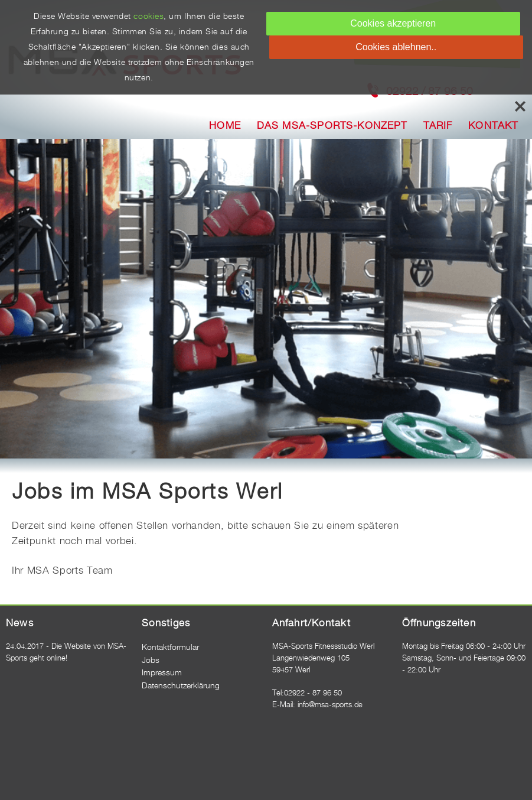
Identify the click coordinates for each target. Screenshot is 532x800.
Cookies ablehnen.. (396, 47)
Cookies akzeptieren (393, 23)
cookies (148, 17)
